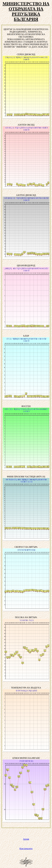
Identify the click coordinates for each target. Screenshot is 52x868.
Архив (26, 839)
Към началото (26, 849)
